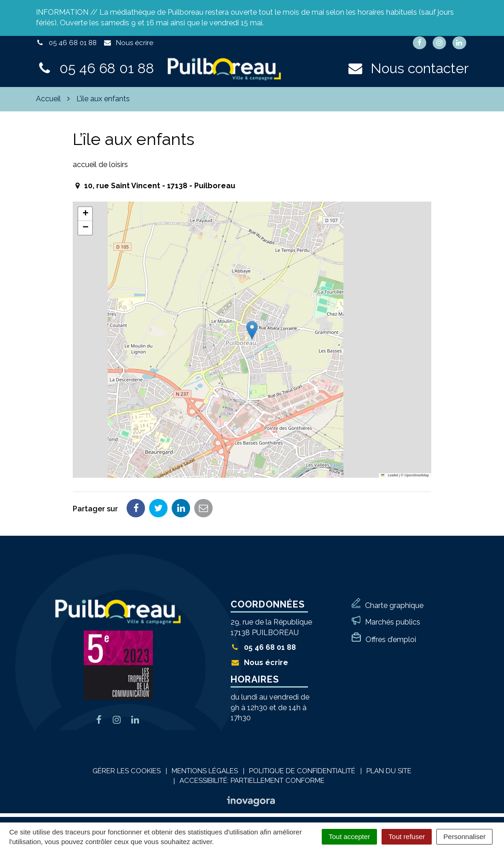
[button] (252, 330)
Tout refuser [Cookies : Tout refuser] (407, 837)
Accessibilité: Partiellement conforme (252, 781)
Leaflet (390, 475)
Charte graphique (394, 605)
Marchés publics (393, 622)
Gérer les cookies (127, 771)
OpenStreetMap (417, 475)
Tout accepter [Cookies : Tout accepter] (349, 837)
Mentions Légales (205, 771)
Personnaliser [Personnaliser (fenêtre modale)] (464, 837)
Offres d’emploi (391, 640)
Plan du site (389, 771)
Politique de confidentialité (302, 771)
